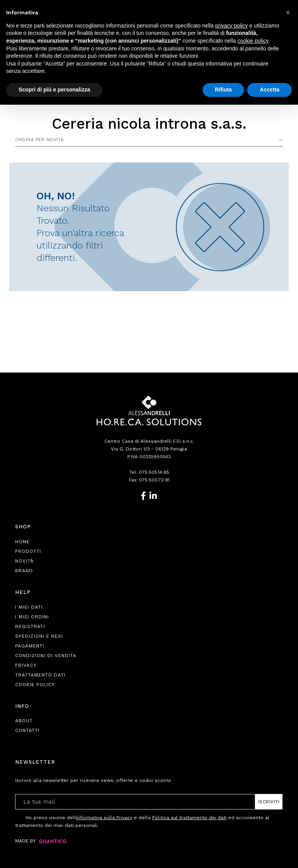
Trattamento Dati (40, 675)
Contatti (27, 730)
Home (23, 542)
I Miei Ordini (32, 617)
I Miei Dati (29, 607)
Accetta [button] (269, 90)
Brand (24, 571)
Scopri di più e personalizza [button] (54, 90)
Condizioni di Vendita (46, 656)
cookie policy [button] (253, 41)
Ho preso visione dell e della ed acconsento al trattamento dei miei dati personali (142, 821)
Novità (24, 561)
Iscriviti (269, 802)
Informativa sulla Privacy (104, 818)
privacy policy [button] (232, 26)
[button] (288, 12)
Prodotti (28, 551)
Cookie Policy (35, 685)
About (24, 721)
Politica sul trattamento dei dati (189, 818)
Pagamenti (30, 646)
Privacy (26, 665)
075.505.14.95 (154, 472)
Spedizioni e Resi (39, 636)
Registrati (30, 626)
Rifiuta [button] (223, 90)
